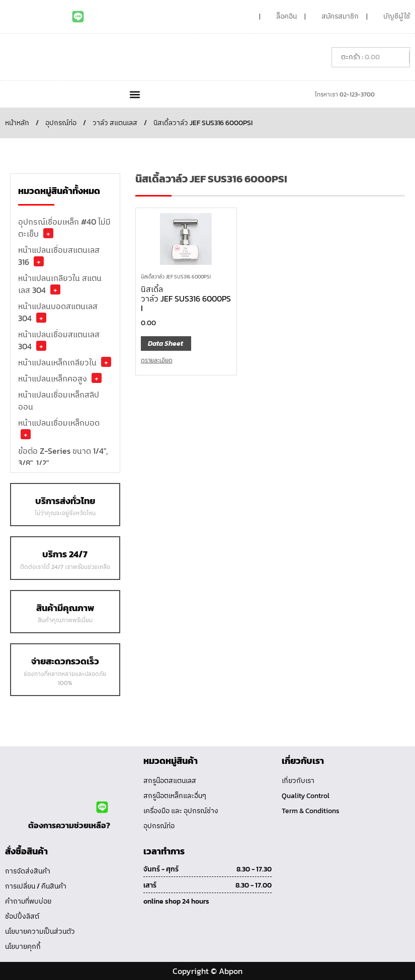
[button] (135, 94)
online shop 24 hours (176, 901)
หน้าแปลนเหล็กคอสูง (53, 378)
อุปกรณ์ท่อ (61, 123)
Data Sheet (165, 344)
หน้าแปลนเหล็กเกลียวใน (57, 362)
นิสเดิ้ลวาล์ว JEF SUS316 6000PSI (176, 277)
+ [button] (48, 233)
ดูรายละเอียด (157, 360)
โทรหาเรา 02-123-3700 (345, 94)
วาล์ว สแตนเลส (115, 123)
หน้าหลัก (17, 123)
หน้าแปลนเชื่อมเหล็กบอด (59, 423)
